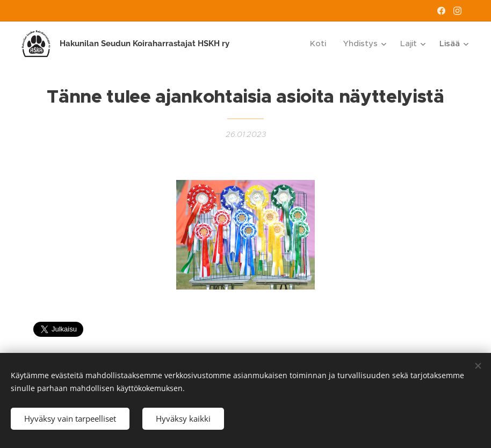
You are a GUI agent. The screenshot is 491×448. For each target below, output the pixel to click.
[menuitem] (321, 44)
